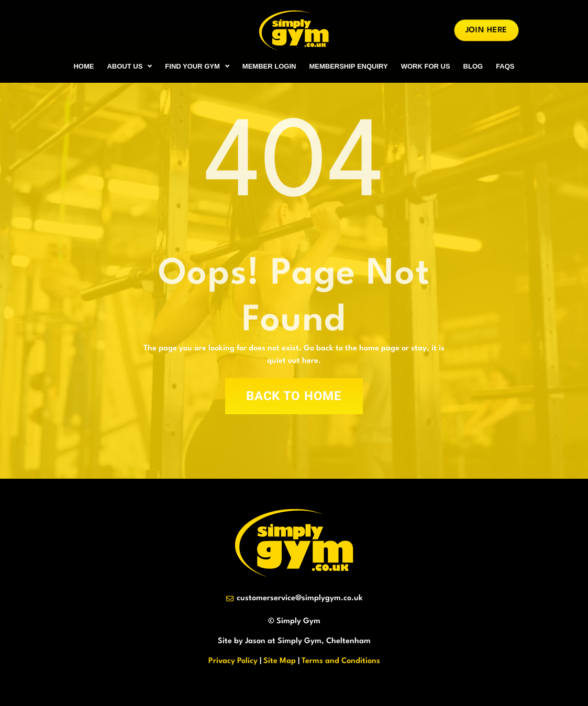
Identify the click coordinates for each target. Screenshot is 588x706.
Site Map (280, 661)
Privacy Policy (233, 661)
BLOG (473, 66)
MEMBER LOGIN (269, 66)
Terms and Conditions (341, 661)
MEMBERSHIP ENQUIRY (348, 66)
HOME (84, 66)
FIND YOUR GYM (197, 66)
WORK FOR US (426, 66)
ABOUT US (129, 66)
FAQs (505, 66)
